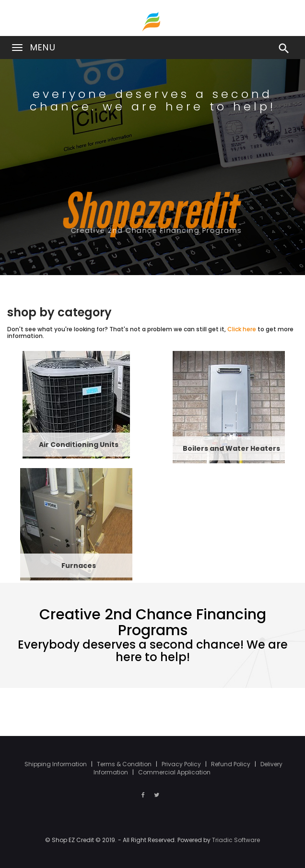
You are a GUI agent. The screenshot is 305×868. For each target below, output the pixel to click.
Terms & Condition (125, 764)
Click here (242, 329)
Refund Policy (231, 764)
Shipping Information (56, 764)
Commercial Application (174, 772)
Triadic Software (236, 840)
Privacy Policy (182, 764)
